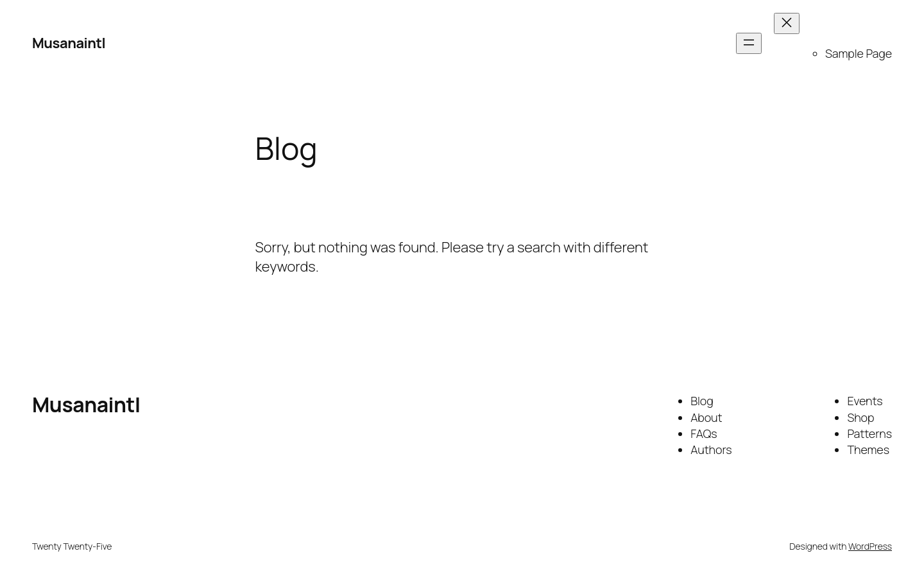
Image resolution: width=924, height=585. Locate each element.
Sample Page (859, 53)
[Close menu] (787, 23)
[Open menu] (749, 43)
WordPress (870, 546)
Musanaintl (69, 43)
